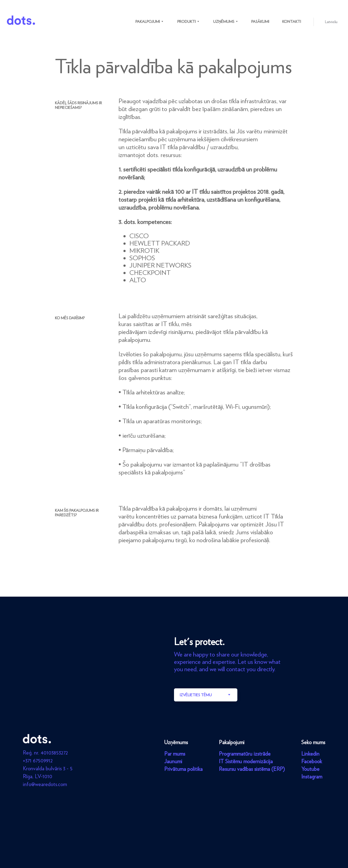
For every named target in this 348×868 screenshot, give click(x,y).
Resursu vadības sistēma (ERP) (252, 769)
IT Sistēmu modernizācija (246, 761)
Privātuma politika (183, 769)
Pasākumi (260, 22)
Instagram (312, 777)
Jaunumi (173, 761)
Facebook (312, 761)
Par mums (175, 754)
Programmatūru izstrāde (245, 754)
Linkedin (310, 754)
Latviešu (331, 22)
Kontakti (292, 22)
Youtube (310, 769)
